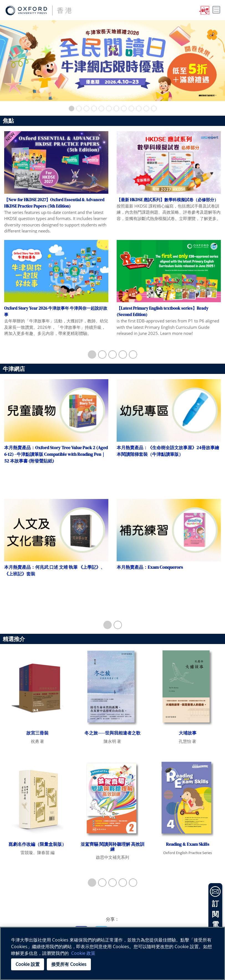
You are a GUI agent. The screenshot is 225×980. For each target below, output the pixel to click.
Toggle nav (216, 10)
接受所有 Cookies (69, 964)
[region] (113, 953)
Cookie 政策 (83, 953)
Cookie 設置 (28, 964)
